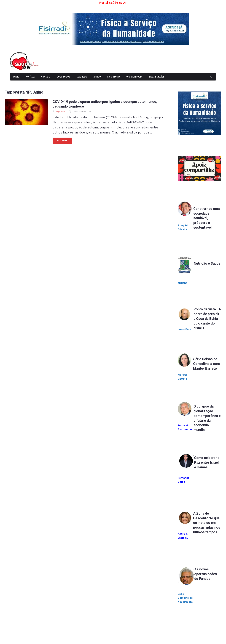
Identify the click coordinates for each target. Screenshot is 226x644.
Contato (46, 77)
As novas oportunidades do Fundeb (206, 574)
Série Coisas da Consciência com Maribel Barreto (207, 364)
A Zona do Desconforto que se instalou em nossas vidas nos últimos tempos (207, 523)
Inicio (16, 77)
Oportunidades (134, 77)
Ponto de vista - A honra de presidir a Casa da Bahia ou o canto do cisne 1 (207, 319)
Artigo (97, 77)
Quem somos (63, 77)
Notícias (30, 77)
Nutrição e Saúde (207, 263)
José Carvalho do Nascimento (186, 598)
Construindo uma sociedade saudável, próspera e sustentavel (207, 218)
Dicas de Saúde (157, 77)
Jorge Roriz (60, 111)
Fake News (82, 77)
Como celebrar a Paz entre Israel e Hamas (207, 463)
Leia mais (62, 141)
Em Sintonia (114, 77)
